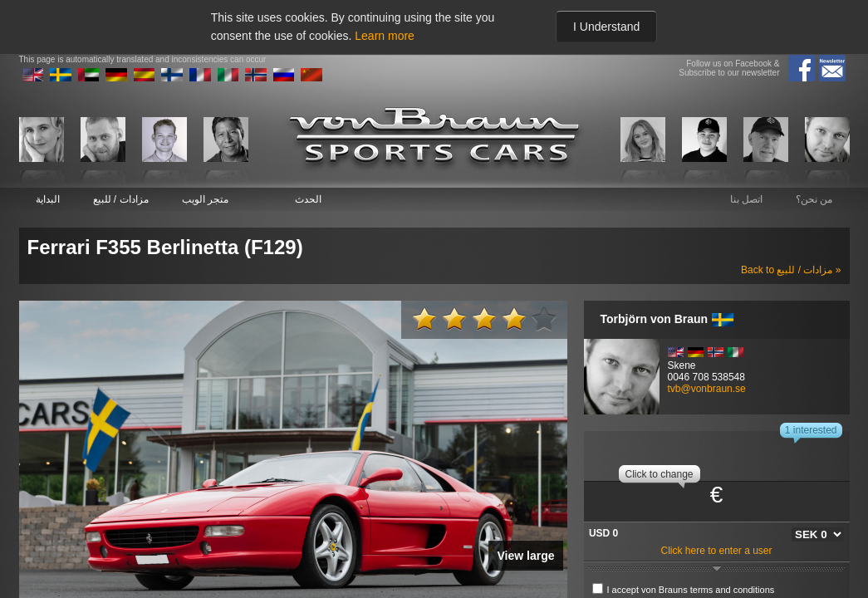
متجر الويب (205, 199)
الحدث (308, 199)
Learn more (385, 36)
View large (525, 556)
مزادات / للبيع (121, 199)
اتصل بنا (746, 199)
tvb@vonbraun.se (707, 389)
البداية (48, 199)
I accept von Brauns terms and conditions (691, 590)
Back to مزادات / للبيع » (791, 270)
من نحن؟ (814, 199)
